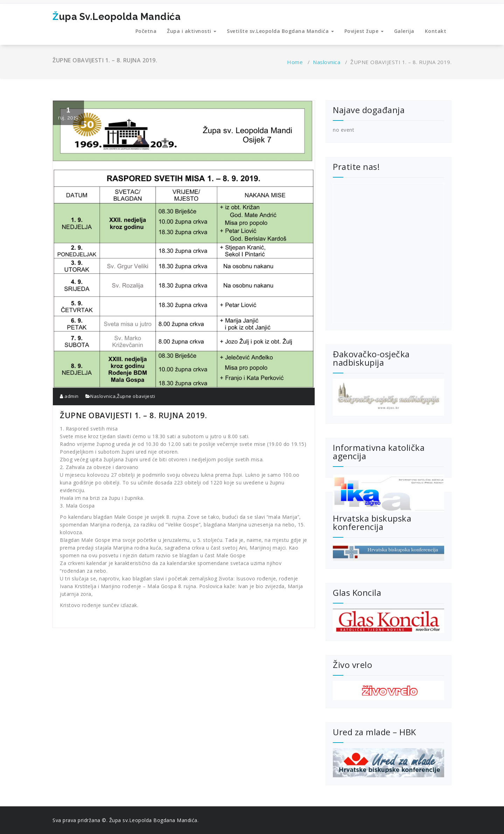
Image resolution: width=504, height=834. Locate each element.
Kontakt (436, 31)
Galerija (404, 31)
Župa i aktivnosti (192, 31)
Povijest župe (364, 31)
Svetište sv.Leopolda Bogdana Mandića (280, 31)
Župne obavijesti (136, 396)
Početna (146, 31)
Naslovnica (327, 62)
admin (69, 396)
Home (295, 62)
